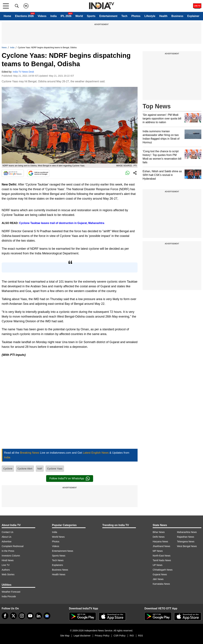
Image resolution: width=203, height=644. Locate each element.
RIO (132, 636)
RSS (141, 636)
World (79, 16)
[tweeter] (13, 616)
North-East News (162, 556)
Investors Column (11, 556)
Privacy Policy (102, 636)
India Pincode (9, 596)
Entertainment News (63, 551)
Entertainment (108, 16)
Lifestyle (150, 16)
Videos (42, 16)
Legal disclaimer (82, 636)
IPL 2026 (66, 16)
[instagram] (22, 616)
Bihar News (159, 532)
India (53, 16)
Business (177, 16)
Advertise (7, 542)
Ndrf (40, 469)
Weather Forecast (11, 592)
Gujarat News (160, 574)
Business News (60, 570)
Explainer (193, 16)
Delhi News (159, 537)
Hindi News (8, 560)
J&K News (158, 579)
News (4, 48)
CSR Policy (120, 636)
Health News (59, 574)
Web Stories (8, 574)
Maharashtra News (187, 532)
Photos (136, 16)
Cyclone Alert (25, 469)
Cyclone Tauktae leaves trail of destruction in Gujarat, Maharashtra (62, 223)
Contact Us (7, 532)
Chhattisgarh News (163, 570)
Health (163, 16)
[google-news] (47, 616)
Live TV (6, 565)
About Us (7, 537)
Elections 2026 (24, 16)
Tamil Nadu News (162, 560)
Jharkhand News (161, 546)
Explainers (57, 565)
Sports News (59, 556)
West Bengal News (187, 546)
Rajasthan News (186, 537)
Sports (91, 16)
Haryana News (160, 542)
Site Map (65, 636)
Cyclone (8, 469)
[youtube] (30, 616)
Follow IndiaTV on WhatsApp (70, 479)
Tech (124, 16)
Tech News (58, 560)
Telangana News (186, 542)
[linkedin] (39, 616)
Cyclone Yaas (55, 469)
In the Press (8, 551)
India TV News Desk (23, 72)
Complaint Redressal (13, 546)
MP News (158, 551)
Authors (6, 570)
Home (7, 16)
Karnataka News (161, 584)
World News (58, 537)
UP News (158, 565)
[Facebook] (5, 616)
